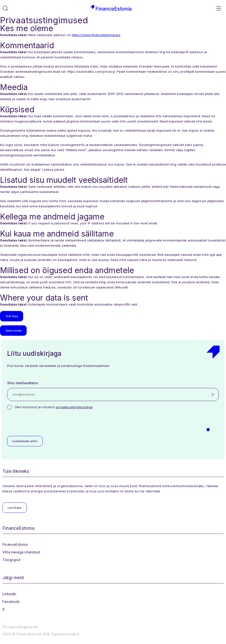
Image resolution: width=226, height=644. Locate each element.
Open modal (13, 331)
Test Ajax (12, 316)
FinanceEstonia (15, 544)
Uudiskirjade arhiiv (25, 441)
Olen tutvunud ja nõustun (54, 407)
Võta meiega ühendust (21, 552)
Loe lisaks (15, 508)
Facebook (11, 602)
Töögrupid (11, 560)
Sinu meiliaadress (23, 383)
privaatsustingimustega (74, 407)
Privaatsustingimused (20, 627)
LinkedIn (9, 594)
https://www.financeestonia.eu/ (96, 35)
